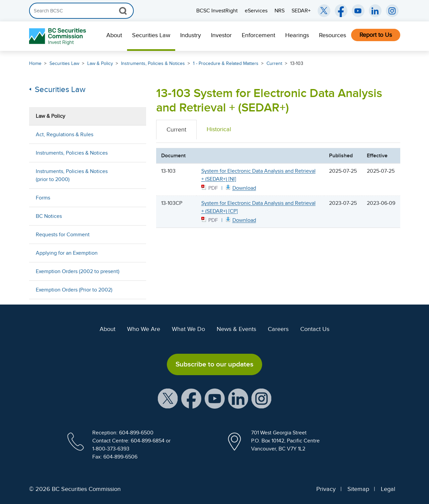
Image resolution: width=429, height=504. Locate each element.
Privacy (326, 489)
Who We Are (144, 329)
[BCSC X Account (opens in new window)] (168, 398)
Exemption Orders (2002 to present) (78, 271)
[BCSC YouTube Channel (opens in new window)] (358, 11)
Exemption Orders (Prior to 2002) (74, 290)
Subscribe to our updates (214, 364)
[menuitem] (114, 36)
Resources (333, 35)
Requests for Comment (63, 235)
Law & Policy (100, 63)
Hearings (297, 35)
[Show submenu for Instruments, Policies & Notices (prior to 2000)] (134, 175)
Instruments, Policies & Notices (153, 63)
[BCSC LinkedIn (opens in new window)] (375, 11)
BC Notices (49, 216)
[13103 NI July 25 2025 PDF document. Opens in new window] (240, 188)
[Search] (81, 11)
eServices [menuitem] (256, 11)
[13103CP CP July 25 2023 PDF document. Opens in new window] (240, 220)
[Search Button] (123, 11)
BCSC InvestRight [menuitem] (217, 11)
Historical (219, 129)
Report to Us (376, 35)
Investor (221, 35)
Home (35, 63)
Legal (388, 489)
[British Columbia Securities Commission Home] (58, 36)
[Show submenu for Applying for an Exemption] (134, 253)
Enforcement (258, 35)
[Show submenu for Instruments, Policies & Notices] (134, 153)
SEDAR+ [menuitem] (301, 11)
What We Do (188, 329)
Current (274, 63)
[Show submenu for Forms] (134, 198)
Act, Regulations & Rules (65, 135)
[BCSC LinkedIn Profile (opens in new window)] (238, 398)
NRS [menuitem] (280, 11)
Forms (43, 198)
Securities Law (151, 35)
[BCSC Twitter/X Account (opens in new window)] (324, 11)
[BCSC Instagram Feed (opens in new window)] (392, 11)
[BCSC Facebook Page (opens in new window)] (341, 11)
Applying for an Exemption (67, 253)
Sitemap (358, 489)
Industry (191, 35)
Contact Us (315, 329)
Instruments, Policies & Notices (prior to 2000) (72, 175)
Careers (278, 329)
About (114, 35)
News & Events (236, 329)
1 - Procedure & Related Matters (226, 63)
